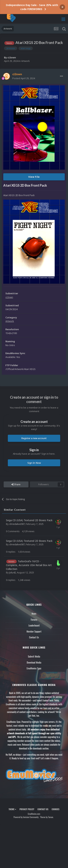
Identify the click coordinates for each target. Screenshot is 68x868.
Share (16, 484)
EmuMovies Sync (34, 668)
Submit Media (34, 656)
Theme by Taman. (47, 817)
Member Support (34, 631)
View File (34, 177)
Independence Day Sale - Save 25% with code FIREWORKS (32, 7)
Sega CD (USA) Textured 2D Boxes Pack (29, 520)
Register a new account (34, 438)
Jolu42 (13, 572)
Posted (24, 78)
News (34, 614)
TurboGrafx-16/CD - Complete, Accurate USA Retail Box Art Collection (29, 565)
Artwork (25, 61)
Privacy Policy (27, 809)
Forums (34, 620)
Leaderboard (34, 625)
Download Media (34, 662)
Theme (12, 809)
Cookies (56, 809)
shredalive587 (17, 524)
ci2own (12, 57)
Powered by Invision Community (26, 817)
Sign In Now (34, 463)
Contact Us (34, 637)
